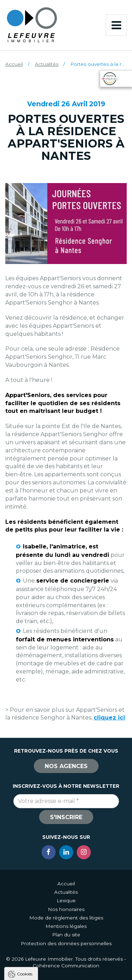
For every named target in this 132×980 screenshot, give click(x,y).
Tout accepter (66, 945)
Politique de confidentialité (41, 928)
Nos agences (66, 766)
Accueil (14, 64)
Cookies (25, 843)
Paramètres (66, 971)
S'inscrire (66, 817)
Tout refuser (66, 958)
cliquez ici (109, 718)
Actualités (47, 64)
